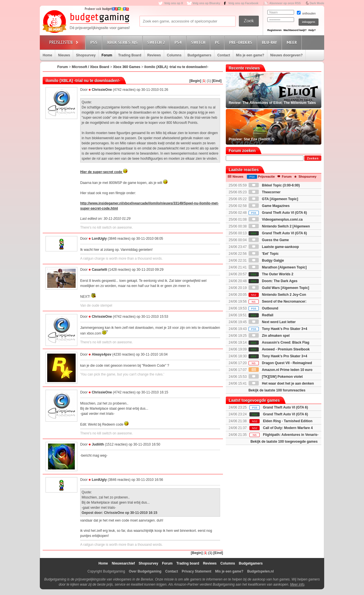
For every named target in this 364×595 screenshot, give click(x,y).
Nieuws (64, 55)
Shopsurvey (86, 55)
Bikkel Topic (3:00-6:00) (274, 185)
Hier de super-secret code (104, 172)
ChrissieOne (102, 90)
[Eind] (217, 81)
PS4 (179, 42)
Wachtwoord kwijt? (295, 30)
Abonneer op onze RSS (285, 3)
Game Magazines (269, 206)
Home (47, 55)
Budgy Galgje (266, 260)
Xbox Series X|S (123, 42)
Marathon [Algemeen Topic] (278, 267)
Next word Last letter (272, 322)
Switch (199, 42)
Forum (107, 55)
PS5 (95, 42)
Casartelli (100, 270)
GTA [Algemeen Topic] (273, 199)
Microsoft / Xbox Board (90, 67)
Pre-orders (242, 42)
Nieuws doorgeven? (286, 55)
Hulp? (312, 30)
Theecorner (265, 192)
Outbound (263, 308)
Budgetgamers (199, 55)
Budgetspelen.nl (260, 571)
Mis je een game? (250, 55)
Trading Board (130, 55)
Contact (224, 55)
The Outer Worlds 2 (271, 274)
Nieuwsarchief (123, 563)
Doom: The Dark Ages (273, 281)
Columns (174, 55)
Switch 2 (157, 42)
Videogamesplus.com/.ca (276, 219)
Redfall (261, 315)
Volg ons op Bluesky (206, 3)
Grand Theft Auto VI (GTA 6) (278, 213)
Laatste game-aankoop (274, 247)
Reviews (154, 55)
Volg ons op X (173, 3)
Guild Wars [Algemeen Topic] (279, 288)
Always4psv (102, 354)
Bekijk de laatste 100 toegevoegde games (284, 442)
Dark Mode (317, 3)
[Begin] (195, 81)
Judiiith (98, 444)
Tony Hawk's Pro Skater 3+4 (278, 329)
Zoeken (313, 158)
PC (218, 42)
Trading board (188, 563)
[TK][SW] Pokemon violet (276, 377)
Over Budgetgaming (145, 571)
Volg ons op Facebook (243, 3)
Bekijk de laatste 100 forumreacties (277, 390)
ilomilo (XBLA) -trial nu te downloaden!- (176, 67)
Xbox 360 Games (127, 67)
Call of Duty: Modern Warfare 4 (288, 428)
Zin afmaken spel (269, 336)
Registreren (274, 30)
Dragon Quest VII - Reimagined (280, 363)
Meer (293, 42)
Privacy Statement (197, 571)
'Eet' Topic (264, 254)
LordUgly (99, 239)
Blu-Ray (270, 42)
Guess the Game (269, 240)
